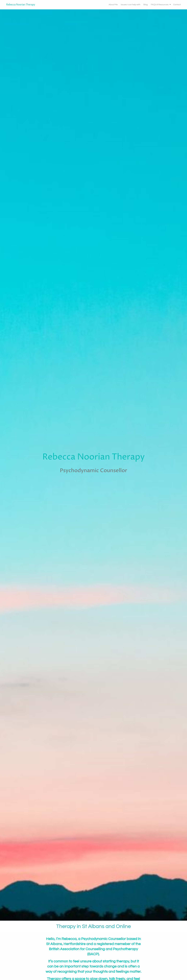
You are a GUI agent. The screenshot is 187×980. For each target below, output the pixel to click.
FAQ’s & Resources (160, 5)
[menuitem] (112, 5)
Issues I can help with (131, 5)
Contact (177, 5)
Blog (146, 5)
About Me (113, 5)
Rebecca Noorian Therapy (21, 5)
